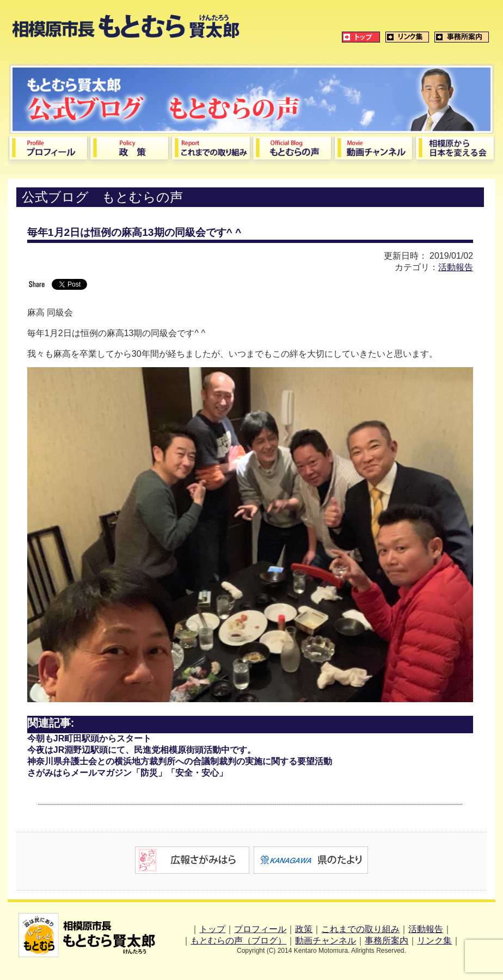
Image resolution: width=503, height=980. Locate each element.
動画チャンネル (326, 941)
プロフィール (260, 929)
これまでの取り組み (360, 929)
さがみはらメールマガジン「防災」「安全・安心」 (127, 773)
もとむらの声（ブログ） (238, 941)
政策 (304, 929)
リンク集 (434, 941)
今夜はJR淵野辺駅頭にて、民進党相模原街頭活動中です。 (142, 750)
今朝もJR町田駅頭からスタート (89, 738)
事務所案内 (387, 941)
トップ (212, 929)
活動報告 (456, 267)
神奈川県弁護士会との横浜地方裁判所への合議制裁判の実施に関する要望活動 (180, 761)
